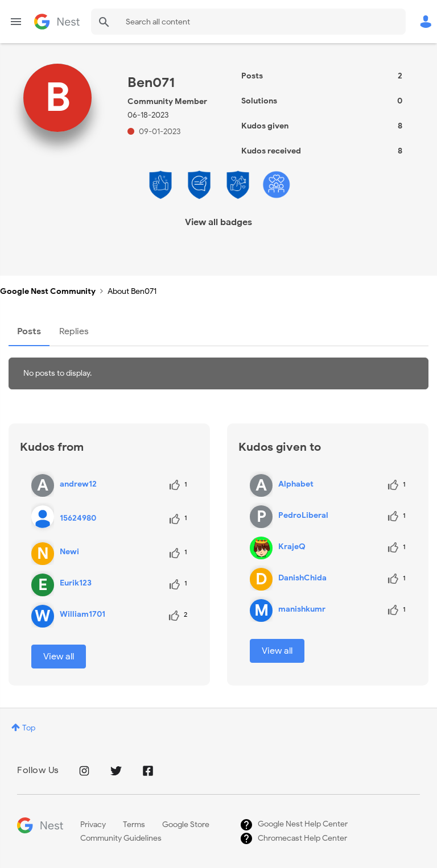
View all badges (218, 222)
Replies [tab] (74, 331)
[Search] (248, 22)
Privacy (93, 825)
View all (59, 657)
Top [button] (29, 728)
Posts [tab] (29, 331)
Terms (134, 825)
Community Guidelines (121, 838)
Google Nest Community (57, 22)
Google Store (186, 825)
